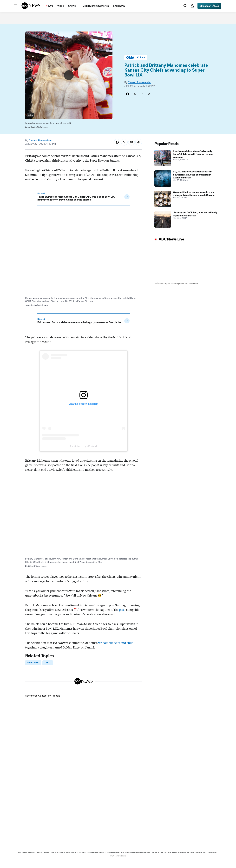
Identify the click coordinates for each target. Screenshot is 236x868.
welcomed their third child (116, 649)
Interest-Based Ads (115, 860)
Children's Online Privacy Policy (92, 860)
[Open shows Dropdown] (73, 6)
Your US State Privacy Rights (63, 860)
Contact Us (212, 860)
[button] (15, 6)
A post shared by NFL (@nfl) (83, 453)
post (122, 616)
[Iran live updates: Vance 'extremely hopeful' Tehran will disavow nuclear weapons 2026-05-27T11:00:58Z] (187, 164)
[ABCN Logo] (31, 6)
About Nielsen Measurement (138, 860)
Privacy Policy (43, 860)
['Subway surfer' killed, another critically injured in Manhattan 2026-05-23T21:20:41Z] (187, 226)
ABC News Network (27, 860)
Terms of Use (157, 860)
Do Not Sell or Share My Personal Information (185, 860)
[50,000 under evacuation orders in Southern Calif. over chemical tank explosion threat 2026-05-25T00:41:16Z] (187, 185)
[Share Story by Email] (142, 101)
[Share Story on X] (135, 101)
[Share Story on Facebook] (128, 101)
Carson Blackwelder (139, 89)
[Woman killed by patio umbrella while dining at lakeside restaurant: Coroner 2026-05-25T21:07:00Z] (187, 205)
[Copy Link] (149, 101)
